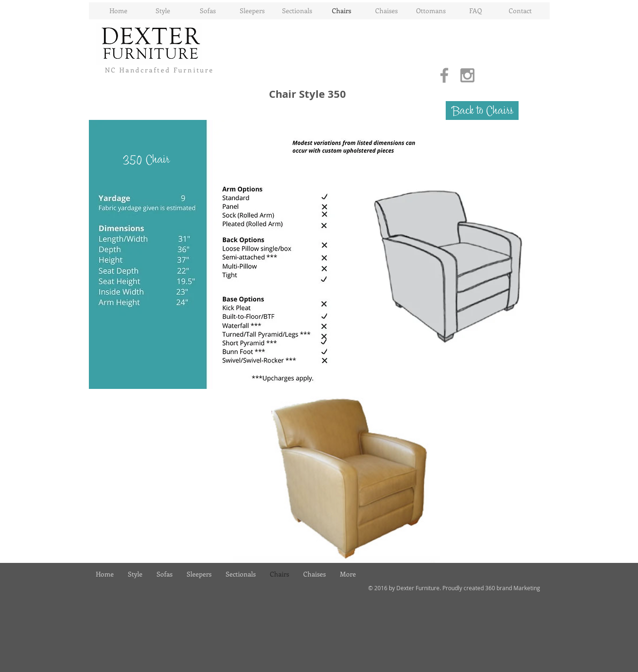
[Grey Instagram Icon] (467, 75)
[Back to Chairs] (482, 111)
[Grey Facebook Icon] (444, 75)
